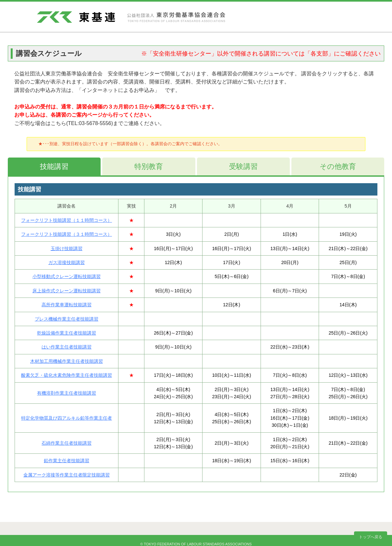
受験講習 (243, 166)
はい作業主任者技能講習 (67, 347)
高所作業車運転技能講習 (67, 305)
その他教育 (338, 166)
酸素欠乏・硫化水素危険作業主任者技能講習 (67, 375)
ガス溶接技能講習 (67, 262)
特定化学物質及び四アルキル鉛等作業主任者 (67, 418)
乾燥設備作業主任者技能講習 (67, 333)
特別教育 (149, 166)
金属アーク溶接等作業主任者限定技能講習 (67, 475)
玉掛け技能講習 (67, 248)
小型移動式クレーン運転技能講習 (67, 276)
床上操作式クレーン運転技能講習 (67, 291)
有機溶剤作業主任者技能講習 (67, 393)
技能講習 (54, 166)
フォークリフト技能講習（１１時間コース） (67, 220)
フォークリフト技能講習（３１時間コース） (67, 234)
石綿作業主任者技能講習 (67, 443)
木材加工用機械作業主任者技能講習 (67, 361)
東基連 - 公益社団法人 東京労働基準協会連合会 (131, 17)
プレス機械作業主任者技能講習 (67, 319)
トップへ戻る (371, 537)
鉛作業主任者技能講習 (67, 461)
